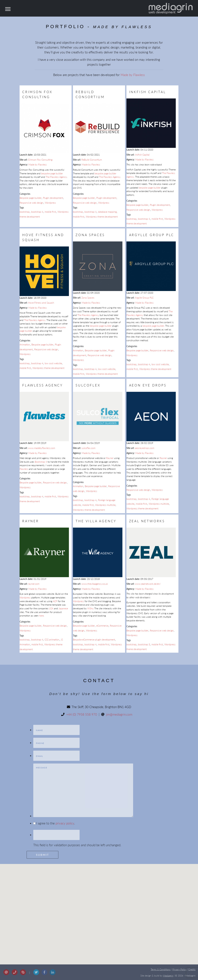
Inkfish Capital (142, 155)
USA (51, 608)
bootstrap (25, 212)
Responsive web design (31, 203)
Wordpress (50, 203)
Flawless (24, 469)
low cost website (53, 363)
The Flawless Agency (56, 177)
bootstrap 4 (37, 212)
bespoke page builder (52, 173)
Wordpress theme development (102, 217)
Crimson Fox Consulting (40, 160)
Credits (192, 969)
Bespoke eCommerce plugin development (94, 640)
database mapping (107, 212)
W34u (90, 608)
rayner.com (34, 584)
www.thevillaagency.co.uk (95, 584)
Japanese (63, 608)
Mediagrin (168, 976)
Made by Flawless (133, 75)
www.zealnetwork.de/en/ (148, 584)
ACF (55, 601)
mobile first (50, 212)
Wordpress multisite (105, 505)
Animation (25, 344)
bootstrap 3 (144, 644)
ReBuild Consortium (92, 160)
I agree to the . (56, 823)
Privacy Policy (179, 969)
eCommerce (102, 626)
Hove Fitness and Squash (41, 303)
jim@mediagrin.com (119, 714)
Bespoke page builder (31, 198)
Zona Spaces (88, 298)
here (41, 616)
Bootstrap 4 (41, 462)
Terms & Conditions (161, 969)
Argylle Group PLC (144, 298)
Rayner (110, 458)
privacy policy (65, 823)
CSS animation (52, 640)
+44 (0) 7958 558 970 (82, 714)
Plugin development (53, 198)
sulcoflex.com (88, 448)
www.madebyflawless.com (42, 448)
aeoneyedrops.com (145, 448)
